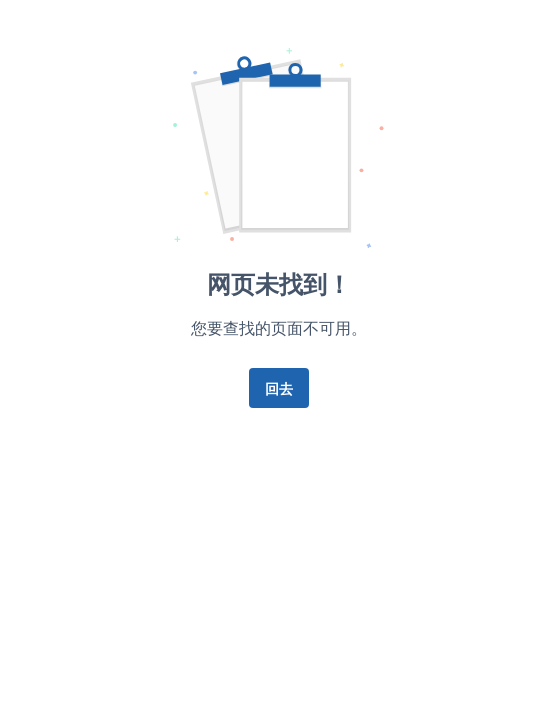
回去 (279, 388)
